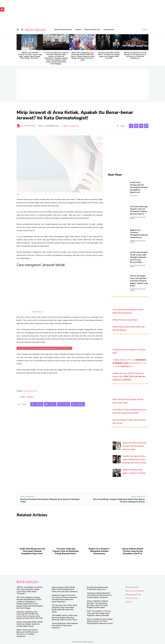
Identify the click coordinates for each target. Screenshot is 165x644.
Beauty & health (71, 126)
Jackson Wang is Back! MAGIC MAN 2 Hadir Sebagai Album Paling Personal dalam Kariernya (65, 589)
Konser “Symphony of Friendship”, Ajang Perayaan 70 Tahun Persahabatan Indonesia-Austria (100, 621)
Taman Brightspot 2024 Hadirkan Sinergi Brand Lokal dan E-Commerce (65, 626)
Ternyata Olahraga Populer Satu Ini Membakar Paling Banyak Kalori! (139, 210)
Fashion (129, 602)
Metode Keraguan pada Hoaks (125, 320)
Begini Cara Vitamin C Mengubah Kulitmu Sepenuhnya (139, 234)
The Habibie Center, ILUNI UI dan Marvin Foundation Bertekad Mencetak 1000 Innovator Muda (65, 618)
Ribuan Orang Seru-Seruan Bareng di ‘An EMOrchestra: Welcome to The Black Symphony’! (135, 55)
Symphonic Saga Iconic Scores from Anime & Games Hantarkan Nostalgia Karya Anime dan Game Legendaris (64, 598)
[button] (22, 30)
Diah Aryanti (134, 195)
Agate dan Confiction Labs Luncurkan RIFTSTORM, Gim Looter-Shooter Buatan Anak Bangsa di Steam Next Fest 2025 (82, 56)
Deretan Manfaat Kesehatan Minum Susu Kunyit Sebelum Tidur (50, 500)
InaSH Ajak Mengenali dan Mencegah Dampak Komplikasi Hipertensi (139, 187)
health (30, 397)
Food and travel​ (132, 598)
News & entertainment (135, 591)
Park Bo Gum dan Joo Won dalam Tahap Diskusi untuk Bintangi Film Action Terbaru (135, 459)
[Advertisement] (82, 84)
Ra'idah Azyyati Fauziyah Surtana (138, 218)
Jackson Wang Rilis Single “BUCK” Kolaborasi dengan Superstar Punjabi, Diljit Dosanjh (109, 55)
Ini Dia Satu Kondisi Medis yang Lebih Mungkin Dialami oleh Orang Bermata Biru (139, 257)
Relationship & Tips (133, 595)
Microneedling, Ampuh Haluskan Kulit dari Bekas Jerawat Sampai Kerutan (119, 500)
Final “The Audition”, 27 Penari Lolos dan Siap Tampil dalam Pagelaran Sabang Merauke (99, 613)
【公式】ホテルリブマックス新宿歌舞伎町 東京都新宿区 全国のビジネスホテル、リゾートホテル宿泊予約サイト (130, 363)
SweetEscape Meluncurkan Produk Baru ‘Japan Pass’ (98, 588)
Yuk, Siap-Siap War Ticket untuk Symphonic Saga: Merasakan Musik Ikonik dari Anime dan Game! (64, 609)
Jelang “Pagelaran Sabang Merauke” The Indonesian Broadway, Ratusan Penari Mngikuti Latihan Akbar (97, 604)
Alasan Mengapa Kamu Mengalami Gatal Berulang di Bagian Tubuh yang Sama (139, 281)
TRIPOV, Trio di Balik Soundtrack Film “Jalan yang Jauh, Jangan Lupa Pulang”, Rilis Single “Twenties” (30, 55)
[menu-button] (18, 30)
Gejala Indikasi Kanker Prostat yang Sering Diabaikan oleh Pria (133, 551)
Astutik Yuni (30, 126)
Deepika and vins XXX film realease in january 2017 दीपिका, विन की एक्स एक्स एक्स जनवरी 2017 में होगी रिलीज (129, 377)
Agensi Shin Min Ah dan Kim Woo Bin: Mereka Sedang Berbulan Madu (135, 446)
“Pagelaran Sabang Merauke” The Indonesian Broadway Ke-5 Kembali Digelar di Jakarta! (99, 595)
